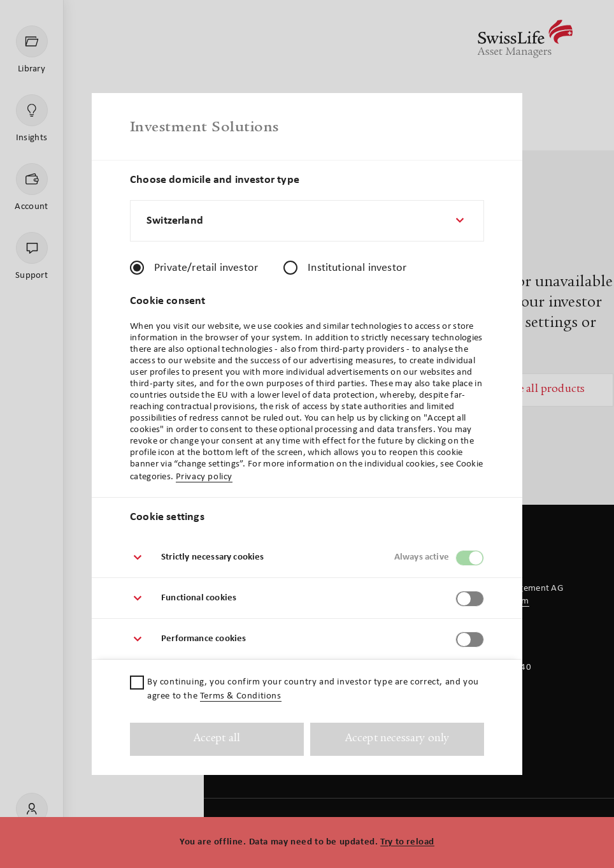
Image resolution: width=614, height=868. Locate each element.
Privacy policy (204, 477)
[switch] (470, 558)
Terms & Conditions (241, 696)
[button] (307, 558)
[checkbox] (137, 683)
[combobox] (307, 221)
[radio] (137, 268)
